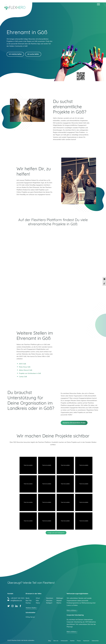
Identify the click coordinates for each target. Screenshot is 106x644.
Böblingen (60, 598)
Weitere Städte (31, 608)
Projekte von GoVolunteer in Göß (30, 373)
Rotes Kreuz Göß (25, 367)
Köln (37, 601)
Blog (50, 641)
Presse (79, 641)
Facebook (20, 606)
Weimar (59, 601)
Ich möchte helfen (15, 54)
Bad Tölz (29, 601)
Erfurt (38, 598)
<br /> (53, 286)
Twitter (9, 606)
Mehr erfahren (71, 610)
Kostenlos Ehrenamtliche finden (74, 423)
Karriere (72, 641)
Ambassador (64, 641)
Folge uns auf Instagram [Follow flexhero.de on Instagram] (56, 533)
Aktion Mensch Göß (26, 370)
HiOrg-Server (30, 617)
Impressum (86, 641)
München (49, 601)
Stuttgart (49, 603)
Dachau (28, 603)
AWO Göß (22, 364)
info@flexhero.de (16, 600)
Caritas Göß (23, 377)
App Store (76, 231)
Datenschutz (95, 641)
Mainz (38, 603)
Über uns (56, 641)
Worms (59, 603)
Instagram (12, 606)
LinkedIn (16, 606)
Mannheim (50, 598)
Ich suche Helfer (33, 54)
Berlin (28, 598)
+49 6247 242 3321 (18, 598)
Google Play (30, 231)
